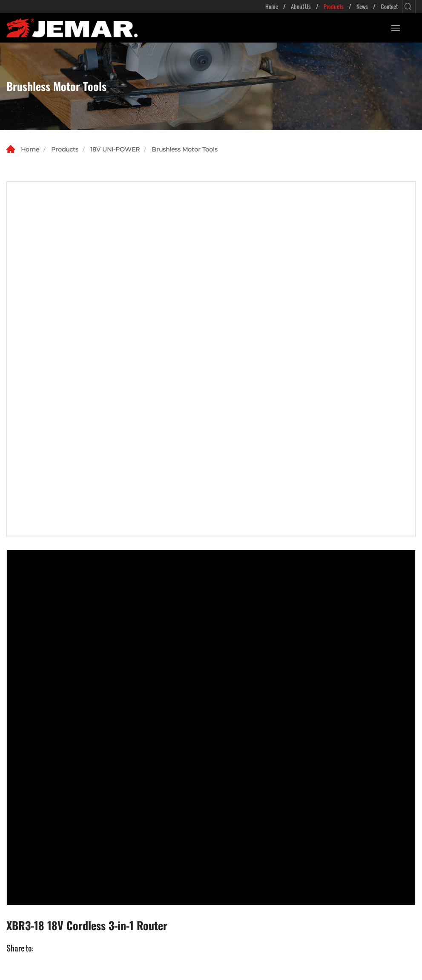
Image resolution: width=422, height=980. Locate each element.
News (362, 6)
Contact (389, 6)
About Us (301, 6)
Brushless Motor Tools (185, 149)
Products (334, 6)
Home (272, 6)
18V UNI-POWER (115, 149)
